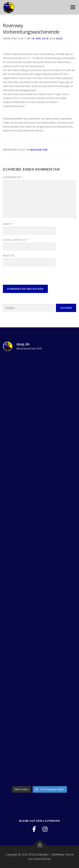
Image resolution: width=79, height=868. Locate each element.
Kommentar (13, 177)
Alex (59, 39)
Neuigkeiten (39, 150)
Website (9, 256)
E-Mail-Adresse (16, 240)
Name (8, 224)
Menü (73, 7)
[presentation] (29, 276)
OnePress (58, 854)
